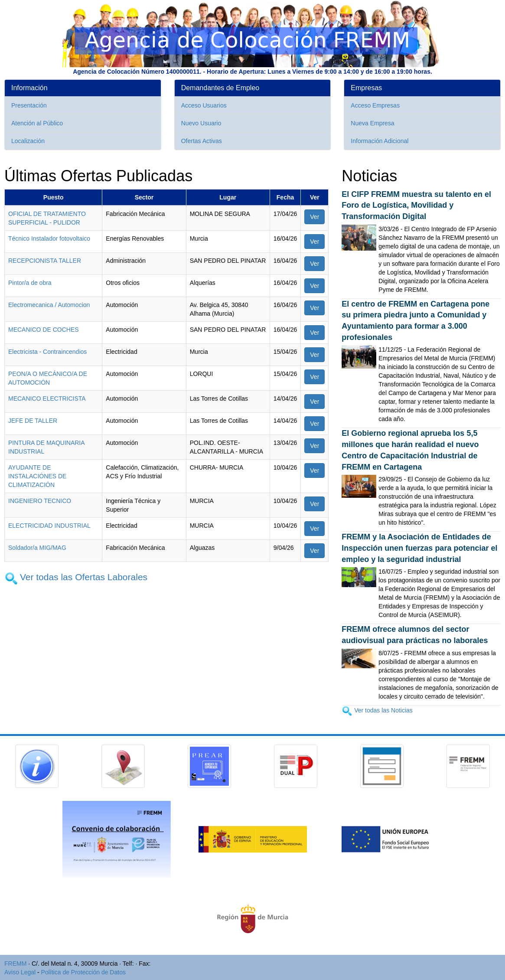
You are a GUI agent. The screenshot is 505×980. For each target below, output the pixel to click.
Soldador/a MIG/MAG (37, 548)
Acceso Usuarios (204, 105)
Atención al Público (37, 123)
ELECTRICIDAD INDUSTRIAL (49, 526)
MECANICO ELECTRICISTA (47, 399)
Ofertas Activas (202, 141)
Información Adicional (380, 141)
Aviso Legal (20, 972)
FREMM (15, 964)
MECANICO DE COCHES (44, 330)
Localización (28, 141)
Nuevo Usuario (201, 123)
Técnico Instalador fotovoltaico (49, 238)
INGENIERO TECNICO (40, 501)
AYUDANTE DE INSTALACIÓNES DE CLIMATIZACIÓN (37, 476)
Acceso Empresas (375, 105)
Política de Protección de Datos (83, 972)
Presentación (29, 105)
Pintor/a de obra (30, 283)
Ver (314, 217)
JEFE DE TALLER (33, 421)
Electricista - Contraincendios (47, 352)
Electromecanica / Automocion (49, 305)
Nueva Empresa (372, 123)
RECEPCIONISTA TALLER (45, 261)
